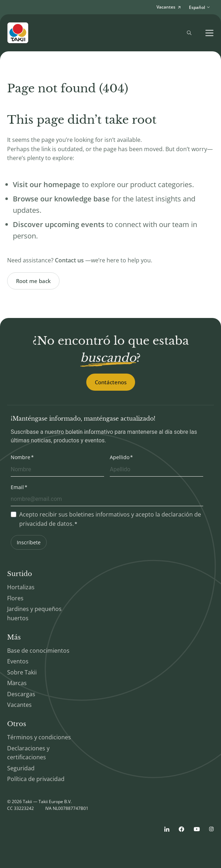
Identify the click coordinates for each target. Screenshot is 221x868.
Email (17, 487)
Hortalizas (21, 587)
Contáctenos (111, 382)
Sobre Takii (22, 672)
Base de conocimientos (38, 651)
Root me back (33, 281)
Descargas (21, 694)
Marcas (17, 683)
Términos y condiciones (39, 737)
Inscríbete (29, 542)
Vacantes (19, 705)
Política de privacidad (36, 779)
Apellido (120, 457)
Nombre (20, 457)
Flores (15, 598)
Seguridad (21, 768)
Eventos (18, 661)
